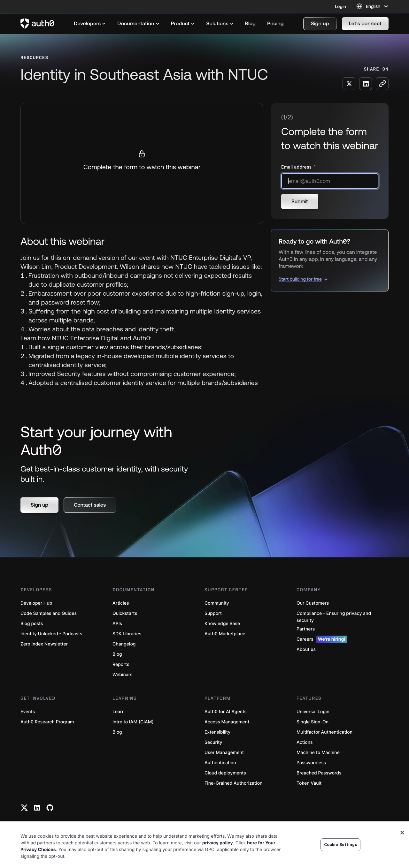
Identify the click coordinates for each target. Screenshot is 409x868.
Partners (306, 629)
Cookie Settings (341, 845)
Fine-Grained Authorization (233, 783)
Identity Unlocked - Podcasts (51, 634)
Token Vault (309, 783)
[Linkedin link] (37, 808)
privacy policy (218, 843)
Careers (322, 639)
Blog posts (32, 624)
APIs (117, 624)
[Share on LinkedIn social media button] (366, 84)
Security (213, 742)
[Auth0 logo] (37, 24)
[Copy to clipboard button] (382, 84)
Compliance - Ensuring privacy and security (334, 617)
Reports (121, 664)
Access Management (227, 722)
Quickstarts (125, 613)
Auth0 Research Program (47, 722)
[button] (320, 24)
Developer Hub (36, 603)
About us (306, 649)
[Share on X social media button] (349, 84)
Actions (305, 742)
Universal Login (313, 712)
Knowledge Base (222, 624)
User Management (224, 753)
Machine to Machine (318, 753)
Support (213, 613)
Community (217, 603)
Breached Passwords (319, 773)
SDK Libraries (127, 634)
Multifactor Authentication (324, 732)
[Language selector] (372, 6)
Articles (121, 603)
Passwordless (311, 763)
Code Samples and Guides (49, 613)
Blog (117, 654)
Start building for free (300, 279)
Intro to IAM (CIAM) (133, 722)
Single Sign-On (313, 722)
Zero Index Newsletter (44, 644)
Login (341, 6)
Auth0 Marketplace (225, 634)
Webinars (123, 675)
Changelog (124, 644)
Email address (297, 167)
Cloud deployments (225, 773)
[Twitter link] (24, 808)
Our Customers (313, 603)
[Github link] (50, 808)
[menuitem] (90, 24)
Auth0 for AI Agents (226, 712)
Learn (119, 712)
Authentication (220, 763)
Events (28, 712)
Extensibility (217, 732)
